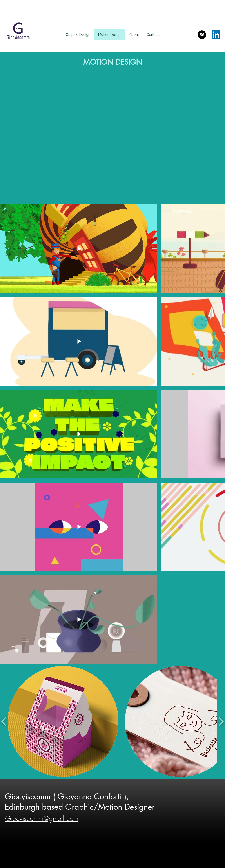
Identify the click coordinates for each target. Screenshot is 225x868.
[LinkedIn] (216, 35)
